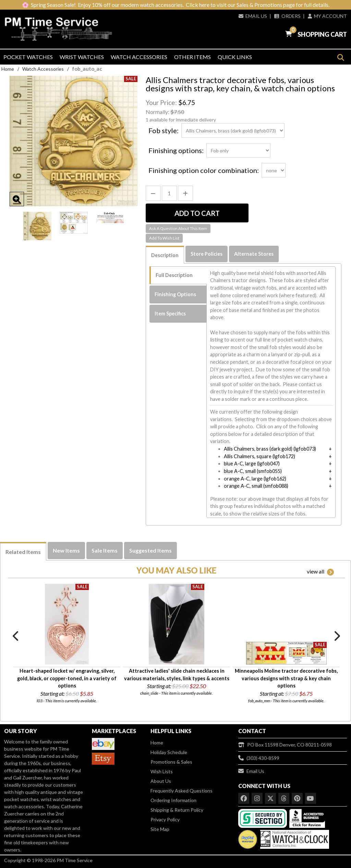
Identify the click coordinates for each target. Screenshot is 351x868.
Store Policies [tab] (207, 254)
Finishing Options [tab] (175, 294)
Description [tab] (165, 255)
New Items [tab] (66, 550)
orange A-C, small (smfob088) (256, 486)
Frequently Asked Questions (181, 791)
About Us (161, 781)
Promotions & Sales (171, 762)
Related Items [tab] (23, 552)
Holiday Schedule (169, 752)
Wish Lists (162, 771)
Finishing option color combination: (204, 170)
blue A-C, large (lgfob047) (252, 464)
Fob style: (164, 130)
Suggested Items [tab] (150, 550)
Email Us (253, 16)
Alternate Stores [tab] (254, 254)
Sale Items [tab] (105, 550)
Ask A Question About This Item (178, 228)
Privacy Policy (165, 819)
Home (8, 69)
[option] (37, 226)
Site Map (160, 829)
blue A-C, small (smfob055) (253, 471)
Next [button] (337, 636)
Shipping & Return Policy (177, 810)
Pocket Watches (28, 57)
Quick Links (235, 57)
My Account (327, 16)
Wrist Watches (82, 57)
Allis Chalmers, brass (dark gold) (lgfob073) (270, 449)
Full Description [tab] (174, 275)
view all (320, 572)
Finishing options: (176, 150)
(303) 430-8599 (259, 758)
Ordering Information (173, 800)
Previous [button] (16, 636)
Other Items (192, 57)
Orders (287, 16)
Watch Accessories (139, 57)
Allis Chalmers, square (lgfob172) (259, 456)
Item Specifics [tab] (170, 314)
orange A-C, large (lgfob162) (255, 479)
